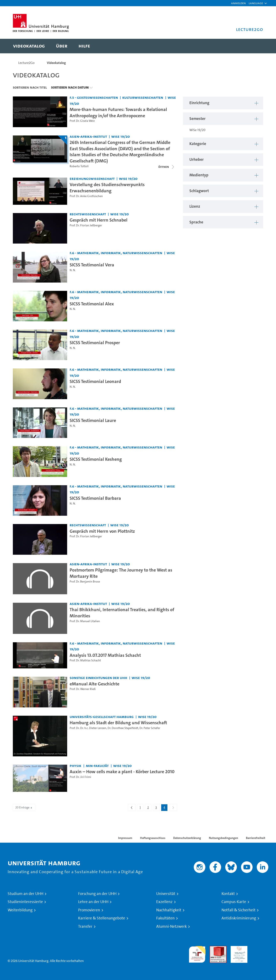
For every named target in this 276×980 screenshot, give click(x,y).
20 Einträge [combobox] (24, 808)
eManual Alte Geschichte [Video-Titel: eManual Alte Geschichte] (94, 684)
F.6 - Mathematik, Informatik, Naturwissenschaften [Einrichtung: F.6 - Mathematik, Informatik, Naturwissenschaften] (116, 253)
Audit (214, 948)
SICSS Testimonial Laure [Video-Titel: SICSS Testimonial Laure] (93, 420)
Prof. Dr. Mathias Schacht (85, 660)
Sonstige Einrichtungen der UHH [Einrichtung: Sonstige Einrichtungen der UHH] (98, 678)
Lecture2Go (26, 63)
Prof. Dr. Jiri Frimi (80, 777)
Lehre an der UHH (93, 902)
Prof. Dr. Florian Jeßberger (86, 225)
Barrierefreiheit (256, 838)
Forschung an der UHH (97, 894)
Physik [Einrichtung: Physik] (76, 766)
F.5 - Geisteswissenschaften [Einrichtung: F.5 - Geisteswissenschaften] (94, 97)
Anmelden (238, 3)
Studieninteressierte (25, 902)
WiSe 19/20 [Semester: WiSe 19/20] (121, 136)
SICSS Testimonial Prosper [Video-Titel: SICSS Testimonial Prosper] (95, 343)
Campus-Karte (234, 902)
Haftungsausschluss (153, 838)
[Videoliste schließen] (167, 167)
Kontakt (228, 894)
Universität (166, 894)
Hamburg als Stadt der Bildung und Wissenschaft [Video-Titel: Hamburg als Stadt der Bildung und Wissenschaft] (118, 723)
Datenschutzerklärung (187, 838)
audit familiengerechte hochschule (197, 953)
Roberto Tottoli (79, 166)
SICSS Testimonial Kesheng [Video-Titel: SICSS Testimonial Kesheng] (96, 459)
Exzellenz (164, 902)
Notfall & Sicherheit (238, 910)
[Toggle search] (256, 46)
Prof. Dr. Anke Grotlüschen (86, 196)
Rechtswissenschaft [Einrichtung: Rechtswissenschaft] (88, 214)
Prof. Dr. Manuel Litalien (85, 621)
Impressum (125, 838)
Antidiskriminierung (239, 918)
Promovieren (89, 910)
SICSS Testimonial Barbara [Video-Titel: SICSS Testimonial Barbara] (95, 498)
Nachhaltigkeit (169, 910)
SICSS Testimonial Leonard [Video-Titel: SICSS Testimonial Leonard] (95, 381)
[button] (256, 3)
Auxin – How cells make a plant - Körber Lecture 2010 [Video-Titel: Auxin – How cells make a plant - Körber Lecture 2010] (122, 772)
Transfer (85, 926)
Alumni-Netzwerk (171, 926)
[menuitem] (29, 46)
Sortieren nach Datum (70, 87)
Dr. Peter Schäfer (150, 728)
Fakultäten (165, 918)
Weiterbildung (20, 910)
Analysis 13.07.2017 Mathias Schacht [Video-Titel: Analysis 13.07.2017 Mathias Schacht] (105, 655)
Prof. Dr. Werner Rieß (83, 689)
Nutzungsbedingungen (223, 838)
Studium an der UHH (25, 894)
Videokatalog (56, 63)
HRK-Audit (238, 948)
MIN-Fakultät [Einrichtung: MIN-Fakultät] (97, 766)
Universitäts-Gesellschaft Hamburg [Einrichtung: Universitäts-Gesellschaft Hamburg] (102, 717)
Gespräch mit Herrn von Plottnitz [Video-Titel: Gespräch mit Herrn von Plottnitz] (102, 531)
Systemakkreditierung (260, 948)
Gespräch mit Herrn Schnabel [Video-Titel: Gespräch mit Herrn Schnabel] (99, 220)
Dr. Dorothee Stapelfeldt (123, 728)
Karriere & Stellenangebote (102, 918)
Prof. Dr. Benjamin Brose (85, 582)
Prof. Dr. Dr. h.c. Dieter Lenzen (88, 728)
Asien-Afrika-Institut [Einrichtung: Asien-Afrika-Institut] (88, 136)
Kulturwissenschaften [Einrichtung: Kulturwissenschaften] (143, 97)
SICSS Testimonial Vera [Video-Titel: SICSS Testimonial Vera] (92, 265)
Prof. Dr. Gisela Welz (82, 121)
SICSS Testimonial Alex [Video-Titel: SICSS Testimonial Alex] (92, 304)
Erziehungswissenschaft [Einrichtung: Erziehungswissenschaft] (92, 179)
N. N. (73, 270)
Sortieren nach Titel (30, 87)
